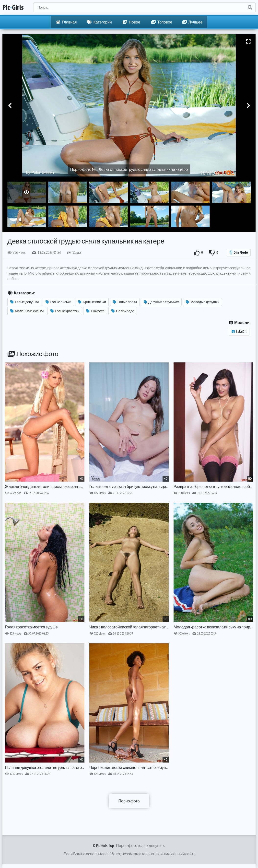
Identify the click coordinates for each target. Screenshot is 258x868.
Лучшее (193, 22)
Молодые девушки (203, 302)
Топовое (162, 22)
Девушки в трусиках (161, 302)
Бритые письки (92, 302)
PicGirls (13, 7)
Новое (131, 22)
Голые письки (58, 302)
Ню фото (95, 311)
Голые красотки (65, 311)
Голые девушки (24, 302)
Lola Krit (239, 332)
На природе (123, 311)
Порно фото (129, 801)
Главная (66, 22)
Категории (99, 22)
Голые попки (125, 302)
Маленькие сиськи (27, 311)
